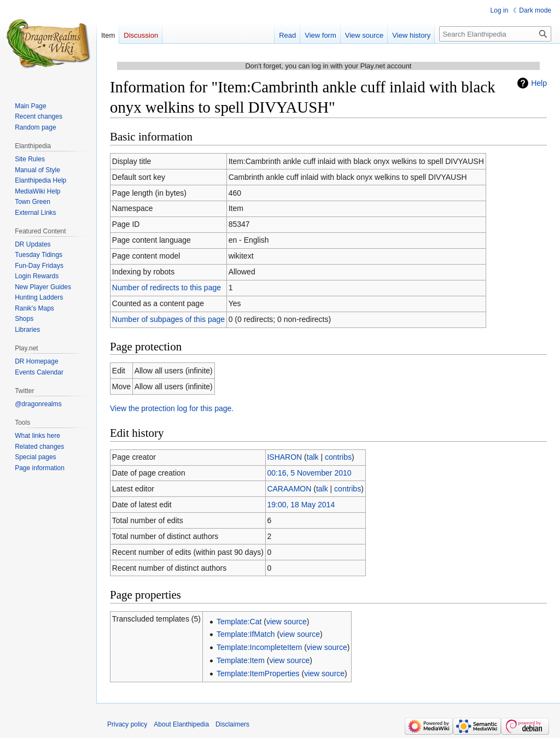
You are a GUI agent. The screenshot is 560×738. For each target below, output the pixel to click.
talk (313, 457)
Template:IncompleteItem (259, 647)
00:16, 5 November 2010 (309, 473)
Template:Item (241, 660)
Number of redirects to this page (167, 288)
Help (539, 83)
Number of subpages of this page (168, 319)
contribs (338, 457)
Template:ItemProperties (258, 673)
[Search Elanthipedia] (495, 34)
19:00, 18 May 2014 (301, 505)
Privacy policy (127, 724)
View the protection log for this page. (172, 408)
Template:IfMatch (246, 634)
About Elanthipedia (181, 724)
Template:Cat (239, 622)
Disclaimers (232, 724)
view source (287, 622)
